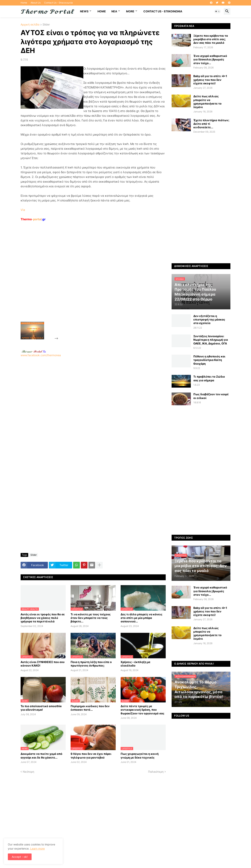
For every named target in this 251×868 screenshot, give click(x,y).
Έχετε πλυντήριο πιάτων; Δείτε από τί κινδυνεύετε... (211, 124)
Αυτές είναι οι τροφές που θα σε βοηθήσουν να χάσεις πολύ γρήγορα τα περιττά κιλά (43, 618)
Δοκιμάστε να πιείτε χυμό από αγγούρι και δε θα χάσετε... (41, 756)
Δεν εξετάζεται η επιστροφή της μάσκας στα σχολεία (209, 319)
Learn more (37, 848)
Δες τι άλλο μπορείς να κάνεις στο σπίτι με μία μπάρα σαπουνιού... (141, 618)
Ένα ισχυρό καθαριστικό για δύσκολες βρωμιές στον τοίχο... (210, 59)
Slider (46, 25)
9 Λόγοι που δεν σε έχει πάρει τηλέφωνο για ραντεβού (91, 756)
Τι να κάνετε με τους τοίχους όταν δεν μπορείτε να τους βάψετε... (91, 618)
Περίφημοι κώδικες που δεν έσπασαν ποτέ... (90, 708)
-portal (33, 219)
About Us (36, 3)
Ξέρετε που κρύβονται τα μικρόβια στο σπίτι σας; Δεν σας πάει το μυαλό (211, 39)
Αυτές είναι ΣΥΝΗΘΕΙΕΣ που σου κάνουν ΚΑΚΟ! (43, 664)
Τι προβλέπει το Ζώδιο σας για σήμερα (209, 378)
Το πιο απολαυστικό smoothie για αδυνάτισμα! (41, 708)
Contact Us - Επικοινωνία (58, 3)
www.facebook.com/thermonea (93, 407)
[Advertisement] (88, 281)
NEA (114, 11)
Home (24, 3)
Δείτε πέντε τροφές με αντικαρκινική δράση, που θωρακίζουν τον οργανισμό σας (142, 710)
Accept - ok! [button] (20, 857)
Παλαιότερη (156, 772)
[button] (217, 11)
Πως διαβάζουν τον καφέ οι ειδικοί (211, 396)
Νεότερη (28, 772)
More (130, 11)
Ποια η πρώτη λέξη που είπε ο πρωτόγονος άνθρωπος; (91, 664)
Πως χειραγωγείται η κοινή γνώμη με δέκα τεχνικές (140, 756)
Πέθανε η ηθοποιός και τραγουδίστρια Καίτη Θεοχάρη (209, 360)
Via (23, 210)
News (84, 11)
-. (34, 351)
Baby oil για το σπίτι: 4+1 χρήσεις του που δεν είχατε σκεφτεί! (210, 80)
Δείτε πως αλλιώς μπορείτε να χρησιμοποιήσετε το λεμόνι (207, 102)
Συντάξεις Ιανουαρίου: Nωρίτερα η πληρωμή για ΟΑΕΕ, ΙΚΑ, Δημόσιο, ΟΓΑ (211, 340)
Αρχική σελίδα (30, 25)
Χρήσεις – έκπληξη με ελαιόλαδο (136, 664)
